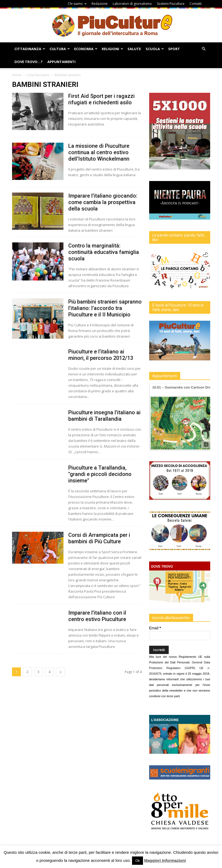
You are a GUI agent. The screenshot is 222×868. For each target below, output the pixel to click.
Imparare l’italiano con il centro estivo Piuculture (97, 616)
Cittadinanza (30, 49)
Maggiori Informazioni (165, 860)
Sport (174, 49)
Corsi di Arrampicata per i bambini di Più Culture (99, 538)
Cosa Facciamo (38, 75)
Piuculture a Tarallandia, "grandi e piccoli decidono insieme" (100, 474)
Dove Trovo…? (29, 62)
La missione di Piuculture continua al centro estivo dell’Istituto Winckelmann (99, 152)
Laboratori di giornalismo (132, 4)
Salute (134, 49)
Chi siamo (77, 4)
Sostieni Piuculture (171, 4)
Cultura (60, 49)
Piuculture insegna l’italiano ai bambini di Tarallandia (104, 416)
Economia (86, 49)
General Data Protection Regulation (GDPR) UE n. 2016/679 (180, 668)
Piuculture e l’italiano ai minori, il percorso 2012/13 (101, 355)
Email (155, 628)
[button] (204, 49)
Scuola (155, 49)
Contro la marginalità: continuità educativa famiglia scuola (104, 252)
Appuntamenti (61, 62)
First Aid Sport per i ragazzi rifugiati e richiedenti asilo (101, 99)
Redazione (100, 4)
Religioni (112, 49)
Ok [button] (138, 861)
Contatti (196, 4)
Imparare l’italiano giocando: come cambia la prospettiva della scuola (103, 202)
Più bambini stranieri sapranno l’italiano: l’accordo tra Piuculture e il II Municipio (105, 308)
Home (17, 75)
